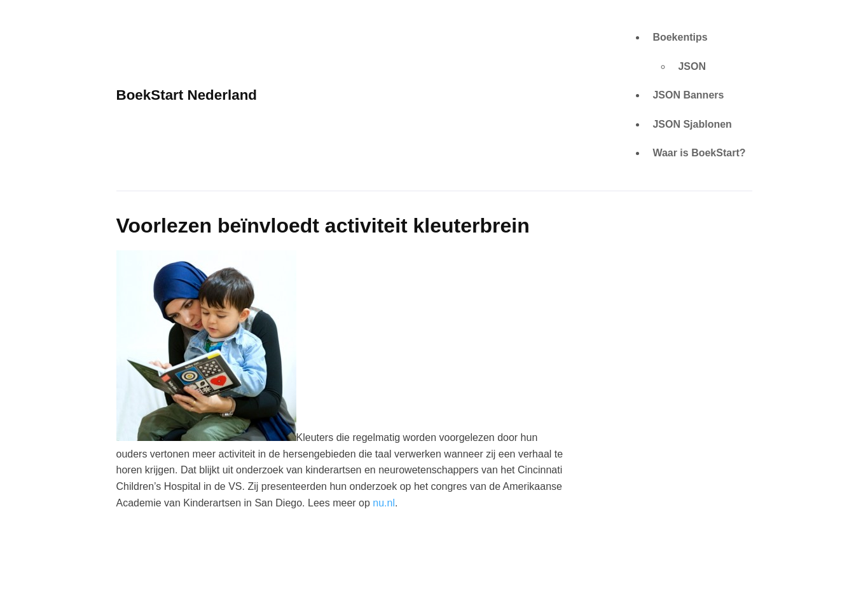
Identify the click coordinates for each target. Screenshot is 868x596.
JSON (692, 66)
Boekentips (680, 37)
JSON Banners (688, 95)
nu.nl (384, 503)
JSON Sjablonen (692, 124)
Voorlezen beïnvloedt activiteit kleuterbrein (323, 226)
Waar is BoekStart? (699, 153)
